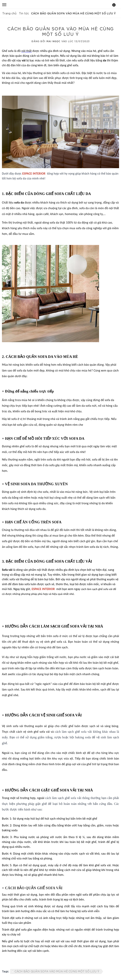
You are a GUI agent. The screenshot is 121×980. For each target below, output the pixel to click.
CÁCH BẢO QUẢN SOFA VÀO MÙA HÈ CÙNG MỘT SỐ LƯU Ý (57, 971)
